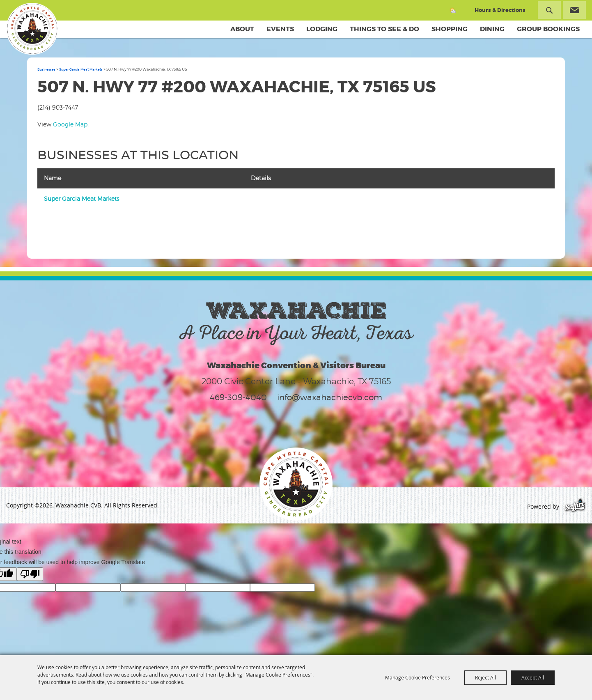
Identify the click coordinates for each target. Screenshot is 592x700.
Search (549, 10)
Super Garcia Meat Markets (81, 69)
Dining (492, 29)
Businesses (46, 69)
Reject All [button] (485, 677)
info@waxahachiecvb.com (330, 397)
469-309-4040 (238, 397)
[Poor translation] (30, 574)
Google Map (70, 124)
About (242, 29)
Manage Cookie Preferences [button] (418, 677)
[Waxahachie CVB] (32, 29)
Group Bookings (548, 29)
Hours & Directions (500, 10)
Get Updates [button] (574, 10)
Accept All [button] (533, 677)
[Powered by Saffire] (575, 506)
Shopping (450, 29)
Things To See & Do (384, 29)
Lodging (322, 29)
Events (280, 29)
